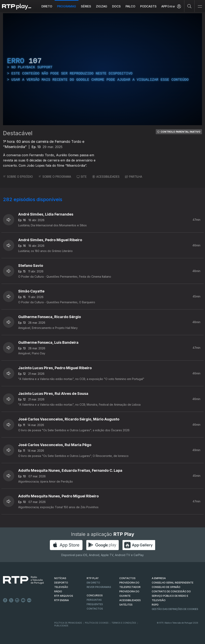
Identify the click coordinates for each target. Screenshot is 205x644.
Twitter (11, 600)
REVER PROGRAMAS (99, 587)
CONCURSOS (95, 595)
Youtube (23, 600)
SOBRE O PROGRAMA (55, 177)
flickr (29, 600)
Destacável (18, 133)
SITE (82, 177)
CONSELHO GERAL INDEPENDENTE (173, 583)
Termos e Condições (124, 623)
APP (164, 6)
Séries (86, 6)
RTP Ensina (62, 600)
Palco (130, 6)
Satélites (126, 605)
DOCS (116, 6)
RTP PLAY (93, 578)
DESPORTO (61, 583)
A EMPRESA (159, 578)
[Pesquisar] (189, 6)
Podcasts (148, 6)
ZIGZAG (102, 6)
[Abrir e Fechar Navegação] (200, 7)
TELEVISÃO (61, 587)
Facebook (5, 600)
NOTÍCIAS (60, 578)
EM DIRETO (93, 583)
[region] (102, 69)
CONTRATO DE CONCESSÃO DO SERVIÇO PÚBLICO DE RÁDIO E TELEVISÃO (171, 596)
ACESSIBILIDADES (106, 177)
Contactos (95, 609)
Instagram (17, 600)
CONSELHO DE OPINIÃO (166, 587)
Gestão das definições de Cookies (175, 609)
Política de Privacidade (68, 623)
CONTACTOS (127, 578)
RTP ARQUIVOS (64, 596)
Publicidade (61, 626)
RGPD (155, 605)
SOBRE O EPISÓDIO (18, 177)
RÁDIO (58, 591)
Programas (67, 6)
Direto (47, 6)
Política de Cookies (97, 623)
